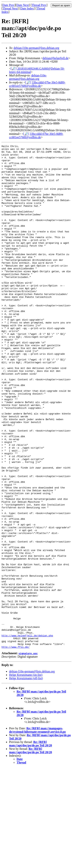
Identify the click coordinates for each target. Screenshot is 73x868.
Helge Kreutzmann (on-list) (26, 776)
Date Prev (8, 5)
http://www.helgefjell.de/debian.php (27, 734)
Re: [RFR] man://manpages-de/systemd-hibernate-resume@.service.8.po (37, 831)
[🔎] (14, 69)
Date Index (27, 8)
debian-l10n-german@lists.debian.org (36, 48)
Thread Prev (39, 5)
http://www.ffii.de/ (15, 748)
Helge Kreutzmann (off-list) (26, 779)
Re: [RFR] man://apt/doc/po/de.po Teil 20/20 (30, 844)
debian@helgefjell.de (56, 58)
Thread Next (10, 8)
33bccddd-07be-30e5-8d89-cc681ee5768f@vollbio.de (37, 84)
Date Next (23, 5)
